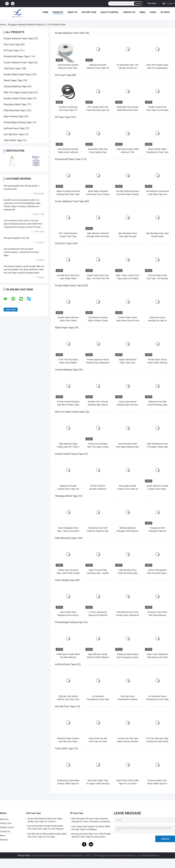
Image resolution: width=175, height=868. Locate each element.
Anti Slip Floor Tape (14, 134)
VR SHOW (165, 12)
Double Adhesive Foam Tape (18, 39)
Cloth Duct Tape (12, 68)
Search (138, 4)
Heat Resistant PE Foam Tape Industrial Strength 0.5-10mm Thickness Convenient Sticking (91, 821)
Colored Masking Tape (15, 86)
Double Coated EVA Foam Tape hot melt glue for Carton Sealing (157, 110)
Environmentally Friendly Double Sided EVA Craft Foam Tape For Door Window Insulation (46, 828)
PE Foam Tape (11, 50)
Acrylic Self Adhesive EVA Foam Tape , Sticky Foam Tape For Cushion (45, 820)
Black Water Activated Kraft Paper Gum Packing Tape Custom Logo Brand (98, 194)
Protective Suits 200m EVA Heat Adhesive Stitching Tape (157, 615)
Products (58, 12)
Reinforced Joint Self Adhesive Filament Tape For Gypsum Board (98, 531)
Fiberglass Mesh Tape (15, 104)
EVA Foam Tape (12, 45)
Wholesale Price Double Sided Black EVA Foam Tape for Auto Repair (128, 110)
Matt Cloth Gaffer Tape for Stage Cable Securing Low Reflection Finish (98, 784)
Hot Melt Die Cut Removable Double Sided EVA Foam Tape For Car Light (47, 835)
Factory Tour (89, 12)
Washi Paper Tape (13, 80)
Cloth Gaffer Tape (13, 140)
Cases (153, 12)
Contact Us (129, 12)
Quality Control (110, 12)
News (143, 12)
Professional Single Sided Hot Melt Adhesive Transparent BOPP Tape (68, 657)
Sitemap (4, 840)
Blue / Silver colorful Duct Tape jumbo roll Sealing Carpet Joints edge (128, 278)
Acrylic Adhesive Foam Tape (18, 62)
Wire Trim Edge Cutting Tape (18, 92)
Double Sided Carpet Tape (17, 74)
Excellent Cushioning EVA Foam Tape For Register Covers (68, 110)
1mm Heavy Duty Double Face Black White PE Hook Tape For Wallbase (91, 828)
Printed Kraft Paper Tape (16, 56)
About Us (72, 12)
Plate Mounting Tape (14, 110)
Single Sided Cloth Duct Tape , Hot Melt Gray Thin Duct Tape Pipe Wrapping (98, 278)
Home (45, 12)
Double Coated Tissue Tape (18, 98)
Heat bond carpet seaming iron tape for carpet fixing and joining (157, 321)
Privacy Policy (24, 855)
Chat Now (152, 3)
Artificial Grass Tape (14, 128)
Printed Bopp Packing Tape (18, 122)
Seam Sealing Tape (13, 116)
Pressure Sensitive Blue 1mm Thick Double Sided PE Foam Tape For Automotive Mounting (91, 836)
